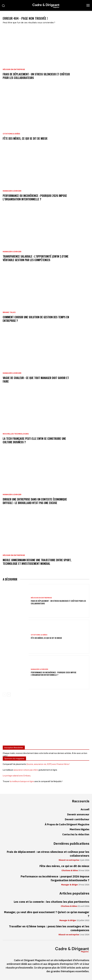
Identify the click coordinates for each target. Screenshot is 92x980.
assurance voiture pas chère (26, 770)
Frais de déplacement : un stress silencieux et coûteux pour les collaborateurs (36, 76)
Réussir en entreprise (14, 69)
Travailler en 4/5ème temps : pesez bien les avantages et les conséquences (49, 928)
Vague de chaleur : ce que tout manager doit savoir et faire (36, 380)
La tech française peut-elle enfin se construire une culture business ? (34, 440)
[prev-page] (4, 695)
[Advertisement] (46, 722)
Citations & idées (11, 134)
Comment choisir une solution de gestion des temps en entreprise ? (36, 319)
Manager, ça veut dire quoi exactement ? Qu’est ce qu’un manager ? (47, 914)
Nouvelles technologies (16, 434)
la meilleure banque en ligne (22, 781)
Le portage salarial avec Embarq (17, 776)
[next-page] (9, 695)
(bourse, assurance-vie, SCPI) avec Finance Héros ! (48, 764)
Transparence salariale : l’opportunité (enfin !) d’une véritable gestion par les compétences (36, 258)
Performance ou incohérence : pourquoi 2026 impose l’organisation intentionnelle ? (35, 197)
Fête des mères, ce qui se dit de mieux (25, 138)
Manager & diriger (12, 191)
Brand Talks (9, 312)
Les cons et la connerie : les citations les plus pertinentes (51, 902)
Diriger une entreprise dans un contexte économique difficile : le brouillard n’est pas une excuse (35, 501)
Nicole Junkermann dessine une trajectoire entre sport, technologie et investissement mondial (37, 562)
